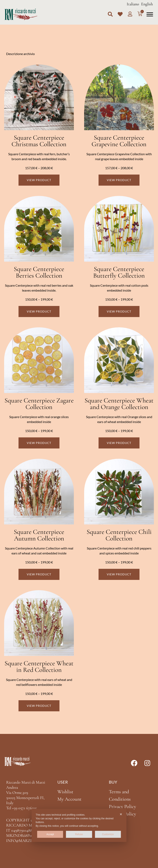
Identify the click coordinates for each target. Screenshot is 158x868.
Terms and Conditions (120, 795)
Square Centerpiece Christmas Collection (39, 141)
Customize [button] (108, 834)
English (147, 4)
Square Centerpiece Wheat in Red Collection (39, 666)
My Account (69, 799)
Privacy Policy (122, 806)
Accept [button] (50, 834)
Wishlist (65, 792)
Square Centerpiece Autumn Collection (39, 535)
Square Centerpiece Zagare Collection (39, 404)
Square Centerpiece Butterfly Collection (119, 272)
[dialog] (79, 825)
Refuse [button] (79, 834)
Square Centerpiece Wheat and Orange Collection (119, 404)
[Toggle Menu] (150, 14)
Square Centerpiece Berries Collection (39, 272)
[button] (110, 14)
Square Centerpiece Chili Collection (119, 535)
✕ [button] (121, 814)
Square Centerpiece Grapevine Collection (119, 141)
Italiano (133, 4)
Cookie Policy (122, 814)
